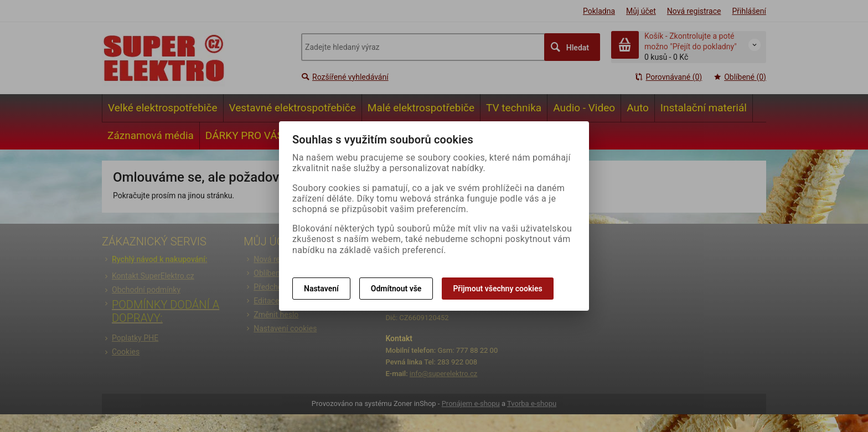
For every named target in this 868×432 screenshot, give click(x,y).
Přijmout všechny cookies (497, 289)
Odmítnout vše (396, 289)
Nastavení (321, 289)
